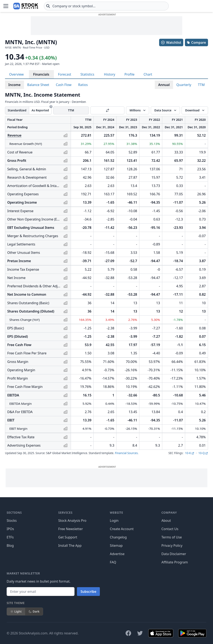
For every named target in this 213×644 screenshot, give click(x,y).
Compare (196, 42)
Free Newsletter (71, 529)
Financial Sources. (127, 453)
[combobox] (106, 6)
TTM (201, 85)
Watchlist (171, 42)
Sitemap (116, 546)
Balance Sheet (38, 85)
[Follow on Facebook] (128, 633)
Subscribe (88, 592)
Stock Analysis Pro (72, 521)
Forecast (65, 74)
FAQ (113, 562)
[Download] (195, 110)
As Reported (40, 110)
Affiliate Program (175, 562)
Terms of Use (172, 537)
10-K (189, 453)
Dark (34, 611)
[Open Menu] (6, 6)
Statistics (87, 74)
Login (114, 521)
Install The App (70, 546)
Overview (16, 74)
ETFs (10, 537)
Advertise (117, 554)
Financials (41, 74)
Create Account (122, 529)
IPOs (10, 529)
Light (16, 611)
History (110, 74)
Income (14, 85)
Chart (148, 74)
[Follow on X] (140, 633)
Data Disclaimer (174, 554)
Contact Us (170, 529)
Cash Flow (64, 85)
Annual (164, 85)
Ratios (83, 85)
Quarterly (184, 85)
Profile (129, 74)
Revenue (14, 135)
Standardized (17, 110)
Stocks (12, 521)
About (166, 521)
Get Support (68, 537)
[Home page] (26, 6)
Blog (10, 546)
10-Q (203, 453)
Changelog (118, 537)
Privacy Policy (172, 546)
